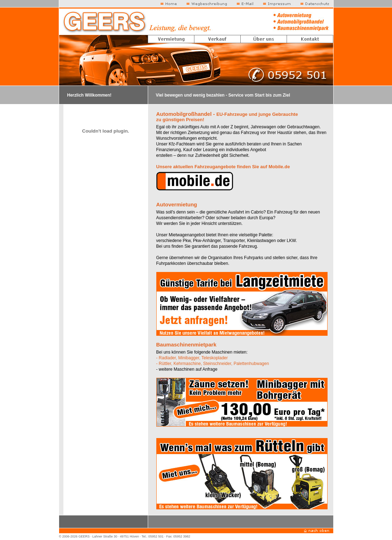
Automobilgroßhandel (184, 114)
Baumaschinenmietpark (186, 344)
